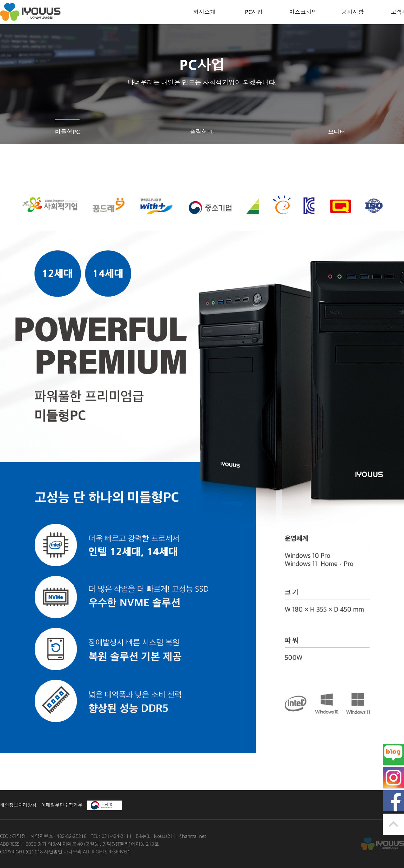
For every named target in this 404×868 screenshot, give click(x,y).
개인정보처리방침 (18, 805)
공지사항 (353, 12)
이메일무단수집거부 (62, 805)
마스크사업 (303, 12)
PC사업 (254, 12)
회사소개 (204, 12)
